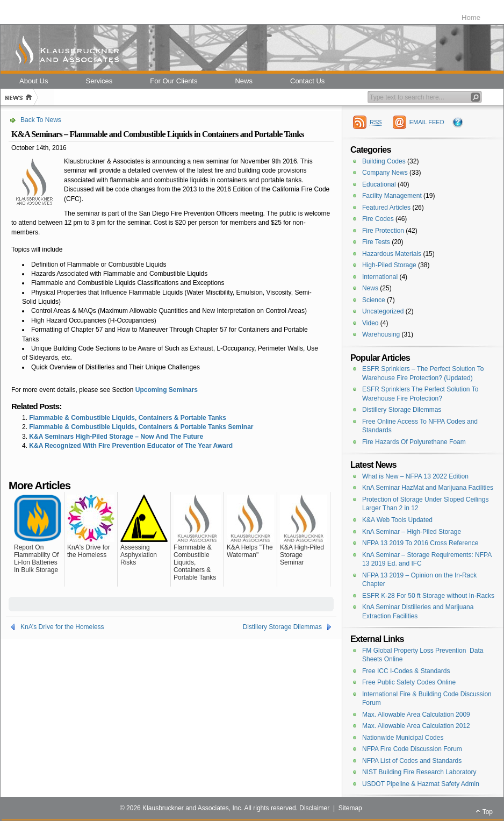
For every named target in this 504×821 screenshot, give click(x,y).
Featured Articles (386, 208)
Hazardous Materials (392, 254)
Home (471, 17)
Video (370, 323)
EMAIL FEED (427, 122)
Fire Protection (383, 231)
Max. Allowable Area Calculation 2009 (416, 715)
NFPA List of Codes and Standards (412, 761)
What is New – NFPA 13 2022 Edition (415, 476)
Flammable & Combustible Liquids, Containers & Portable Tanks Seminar (141, 427)
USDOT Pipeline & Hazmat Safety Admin (421, 784)
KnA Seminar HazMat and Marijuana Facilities (428, 488)
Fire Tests (376, 242)
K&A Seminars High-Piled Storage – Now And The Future (116, 437)
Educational (379, 184)
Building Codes (384, 161)
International (380, 277)
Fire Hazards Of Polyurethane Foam (414, 442)
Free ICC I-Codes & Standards (406, 671)
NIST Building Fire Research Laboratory (419, 772)
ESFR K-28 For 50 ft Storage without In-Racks (428, 596)
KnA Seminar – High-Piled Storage (412, 532)
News (370, 288)
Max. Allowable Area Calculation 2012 (416, 726)
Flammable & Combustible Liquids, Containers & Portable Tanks (128, 418)
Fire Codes (378, 219)
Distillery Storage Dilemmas (282, 627)
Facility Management (392, 196)
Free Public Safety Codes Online (409, 682)
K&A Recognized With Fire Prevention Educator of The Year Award (131, 446)
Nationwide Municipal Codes (403, 738)
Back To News (41, 120)
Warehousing (381, 334)
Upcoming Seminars (167, 390)
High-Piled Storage (389, 265)
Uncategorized (383, 311)
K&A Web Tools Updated (397, 520)
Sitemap (350, 808)
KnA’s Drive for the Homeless (62, 627)
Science (374, 300)
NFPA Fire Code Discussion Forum (412, 749)
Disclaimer (314, 808)
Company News (385, 173)
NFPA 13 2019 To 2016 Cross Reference (420, 543)
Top (488, 812)
